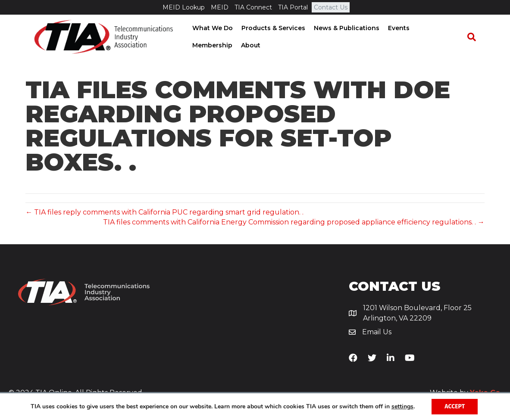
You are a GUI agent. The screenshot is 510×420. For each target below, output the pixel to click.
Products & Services (270, 28)
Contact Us (331, 7)
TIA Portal (293, 7)
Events (396, 28)
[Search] (476, 37)
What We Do (210, 28)
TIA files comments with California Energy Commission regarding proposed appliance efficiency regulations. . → (294, 222)
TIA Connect (253, 7)
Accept (455, 406)
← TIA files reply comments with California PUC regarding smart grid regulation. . (164, 212)
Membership (435, 28)
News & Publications (344, 28)
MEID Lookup (184, 7)
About (199, 46)
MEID (220, 7)
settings (402, 407)
